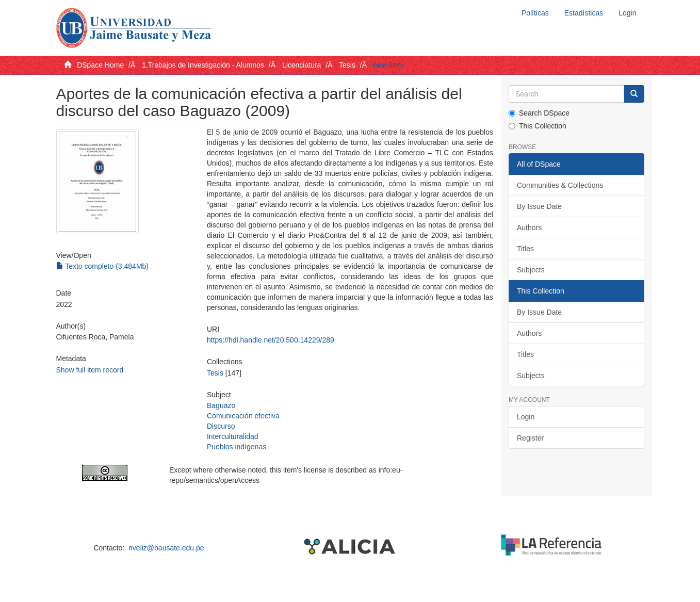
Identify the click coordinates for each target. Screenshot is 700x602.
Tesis (347, 65)
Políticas (535, 13)
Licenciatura (302, 65)
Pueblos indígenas (237, 447)
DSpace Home (100, 65)
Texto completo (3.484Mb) (103, 266)
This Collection (538, 126)
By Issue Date (539, 206)
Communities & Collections (560, 185)
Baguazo (221, 405)
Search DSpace (539, 113)
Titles (525, 249)
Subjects (531, 270)
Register (530, 438)
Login (526, 417)
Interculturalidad (233, 436)
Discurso (221, 426)
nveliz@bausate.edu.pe (166, 548)
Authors (529, 227)
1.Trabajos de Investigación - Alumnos (203, 65)
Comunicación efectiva (243, 416)
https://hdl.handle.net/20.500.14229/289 (271, 340)
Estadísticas (584, 13)
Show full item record (90, 370)
